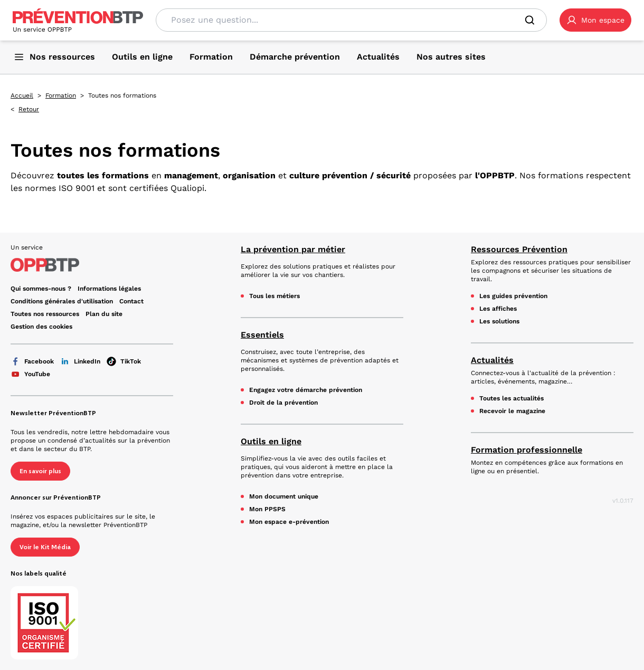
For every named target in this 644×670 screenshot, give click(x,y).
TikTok (124, 361)
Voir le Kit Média (45, 547)
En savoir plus (40, 471)
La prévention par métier (293, 249)
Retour (29, 109)
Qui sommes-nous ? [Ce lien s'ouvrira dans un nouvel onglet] (41, 289)
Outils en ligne (271, 441)
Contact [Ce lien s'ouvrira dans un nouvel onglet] (131, 301)
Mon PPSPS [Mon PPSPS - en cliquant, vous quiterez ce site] (267, 509)
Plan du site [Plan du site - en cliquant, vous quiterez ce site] (104, 314)
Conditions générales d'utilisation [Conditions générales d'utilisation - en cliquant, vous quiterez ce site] (62, 301)
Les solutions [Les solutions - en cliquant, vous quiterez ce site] (499, 321)
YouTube (30, 374)
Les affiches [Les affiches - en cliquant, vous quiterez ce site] (498, 309)
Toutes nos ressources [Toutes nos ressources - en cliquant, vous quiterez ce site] (45, 314)
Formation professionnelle (527, 450)
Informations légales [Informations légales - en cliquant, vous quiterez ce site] (109, 289)
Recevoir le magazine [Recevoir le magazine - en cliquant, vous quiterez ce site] (512, 411)
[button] (595, 20)
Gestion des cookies (41, 327)
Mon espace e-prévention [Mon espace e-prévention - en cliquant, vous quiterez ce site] (289, 522)
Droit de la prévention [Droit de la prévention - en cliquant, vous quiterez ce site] (283, 403)
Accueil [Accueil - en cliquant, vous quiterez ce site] (22, 95)
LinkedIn (80, 361)
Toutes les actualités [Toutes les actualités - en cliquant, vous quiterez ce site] (512, 398)
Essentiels (262, 335)
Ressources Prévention (519, 249)
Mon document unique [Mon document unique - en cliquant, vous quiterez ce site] (284, 496)
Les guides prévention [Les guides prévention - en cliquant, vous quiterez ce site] (513, 296)
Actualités (492, 360)
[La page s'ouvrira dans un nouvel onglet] (595, 20)
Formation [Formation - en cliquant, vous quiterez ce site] (61, 95)
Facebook (32, 361)
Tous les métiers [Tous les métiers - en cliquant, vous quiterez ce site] (274, 296)
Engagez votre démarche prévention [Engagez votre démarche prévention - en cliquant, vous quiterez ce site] (306, 390)
